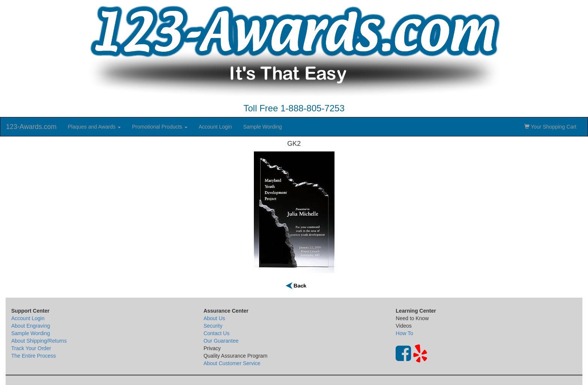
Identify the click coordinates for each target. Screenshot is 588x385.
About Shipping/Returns (39, 341)
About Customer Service (232, 363)
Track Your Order (31, 348)
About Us (214, 318)
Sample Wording (262, 127)
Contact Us (217, 333)
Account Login (215, 127)
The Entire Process (34, 356)
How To (404, 333)
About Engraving (31, 326)
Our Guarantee (221, 341)
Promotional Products (160, 127)
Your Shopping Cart (550, 127)
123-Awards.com (31, 127)
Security (213, 326)
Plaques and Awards (94, 127)
